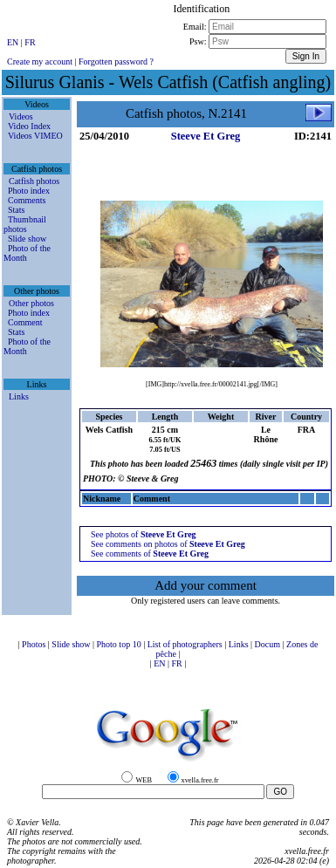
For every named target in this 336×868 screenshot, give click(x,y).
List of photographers (186, 644)
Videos (21, 116)
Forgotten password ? (116, 62)
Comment (25, 322)
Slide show (27, 239)
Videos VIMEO (35, 136)
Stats (16, 210)
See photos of (144, 534)
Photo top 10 (120, 644)
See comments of (150, 554)
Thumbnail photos (25, 224)
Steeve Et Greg (206, 136)
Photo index (29, 191)
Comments (27, 200)
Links (19, 396)
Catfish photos (34, 181)
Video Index (29, 126)
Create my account (40, 62)
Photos (35, 644)
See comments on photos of (168, 544)
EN (14, 42)
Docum (269, 644)
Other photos (31, 303)
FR (30, 42)
